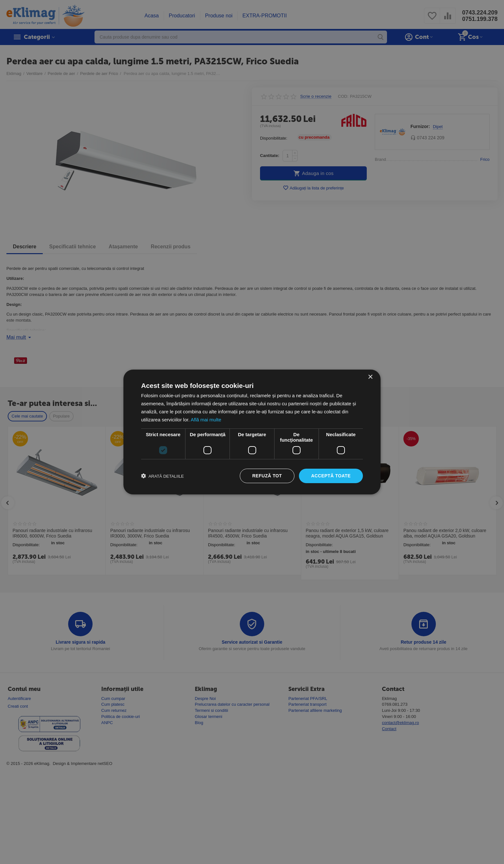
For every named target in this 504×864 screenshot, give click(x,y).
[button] (162, 476)
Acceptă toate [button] (331, 476)
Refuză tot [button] (267, 476)
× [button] (370, 377)
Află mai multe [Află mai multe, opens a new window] (206, 420)
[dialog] (252, 432)
